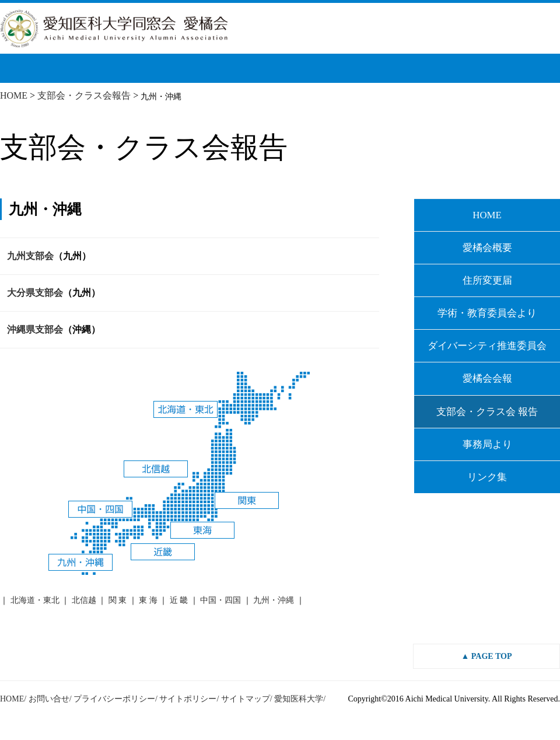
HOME (14, 95)
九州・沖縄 (274, 600)
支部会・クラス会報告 (84, 95)
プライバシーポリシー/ (116, 699)
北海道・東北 (35, 600)
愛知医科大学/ (300, 699)
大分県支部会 (35, 293)
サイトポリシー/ (189, 699)
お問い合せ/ (50, 699)
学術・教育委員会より (487, 313)
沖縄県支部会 (35, 329)
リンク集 (487, 477)
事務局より (487, 444)
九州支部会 (30, 256)
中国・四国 (220, 600)
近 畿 (179, 600)
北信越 (84, 600)
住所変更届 (487, 280)
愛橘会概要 (487, 248)
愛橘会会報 (487, 378)
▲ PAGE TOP (487, 656)
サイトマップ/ (247, 699)
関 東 (118, 600)
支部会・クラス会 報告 (487, 412)
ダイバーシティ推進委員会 (487, 346)
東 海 (148, 600)
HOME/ (13, 699)
